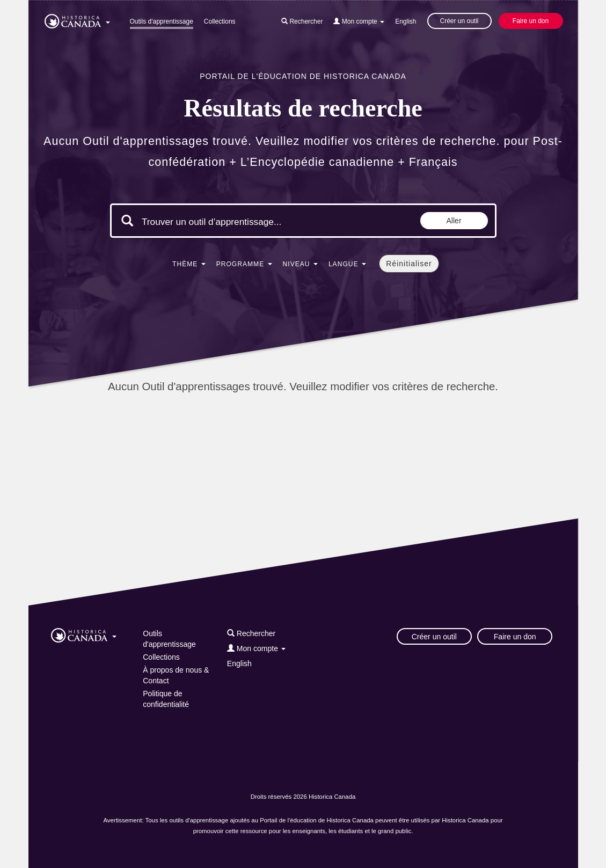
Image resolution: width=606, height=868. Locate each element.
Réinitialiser (409, 264)
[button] (77, 19)
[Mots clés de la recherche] (232, 222)
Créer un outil (459, 21)
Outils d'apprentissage (162, 21)
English (406, 21)
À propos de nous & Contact (176, 675)
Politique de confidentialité (166, 699)
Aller (454, 221)
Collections (220, 21)
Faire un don (531, 21)
